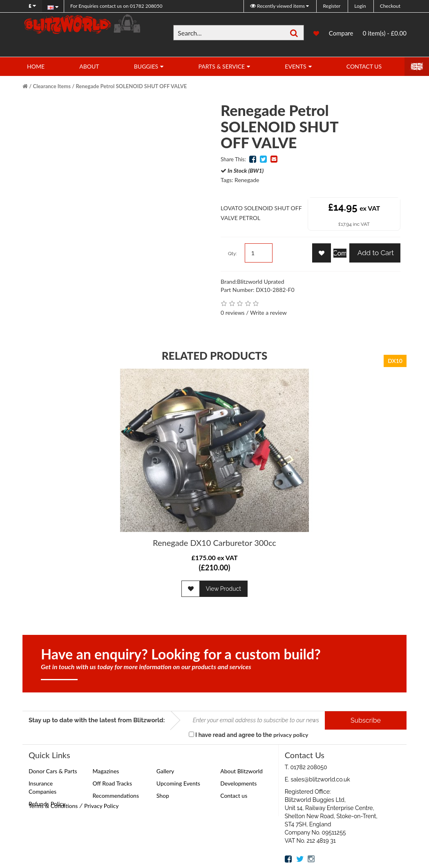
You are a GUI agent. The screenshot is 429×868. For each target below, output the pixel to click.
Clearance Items (52, 86)
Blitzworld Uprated (261, 282)
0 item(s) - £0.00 (385, 33)
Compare (341, 33)
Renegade (247, 180)
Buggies (146, 66)
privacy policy (291, 735)
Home (36, 66)
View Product (223, 589)
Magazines (106, 771)
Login (360, 6)
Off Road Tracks (112, 783)
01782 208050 (116, 6)
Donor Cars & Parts (53, 771)
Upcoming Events (178, 783)
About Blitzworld (241, 771)
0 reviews (233, 313)
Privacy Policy (101, 806)
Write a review (268, 313)
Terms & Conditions (53, 806)
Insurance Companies (42, 787)
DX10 (395, 361)
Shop (163, 796)
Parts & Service (221, 66)
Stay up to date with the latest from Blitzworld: (97, 720)
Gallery (165, 771)
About (89, 66)
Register (332, 6)
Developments (238, 783)
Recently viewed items (278, 6)
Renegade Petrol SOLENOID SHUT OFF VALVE (131, 86)
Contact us (234, 796)
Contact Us (364, 66)
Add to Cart (375, 253)
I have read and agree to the (249, 735)
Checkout (390, 6)
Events (295, 66)
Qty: (232, 254)
